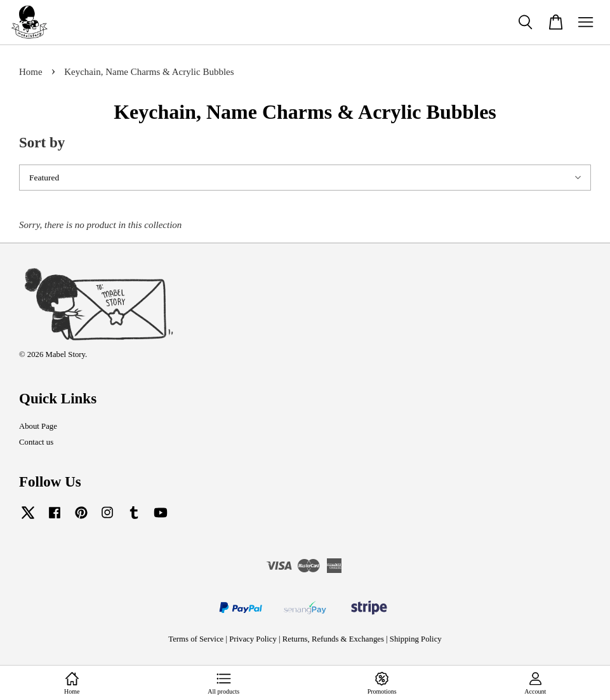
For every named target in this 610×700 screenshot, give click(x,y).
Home (31, 72)
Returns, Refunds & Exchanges (333, 639)
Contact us (36, 442)
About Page (38, 426)
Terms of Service (196, 639)
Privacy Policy (253, 639)
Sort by (42, 143)
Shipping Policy (416, 639)
